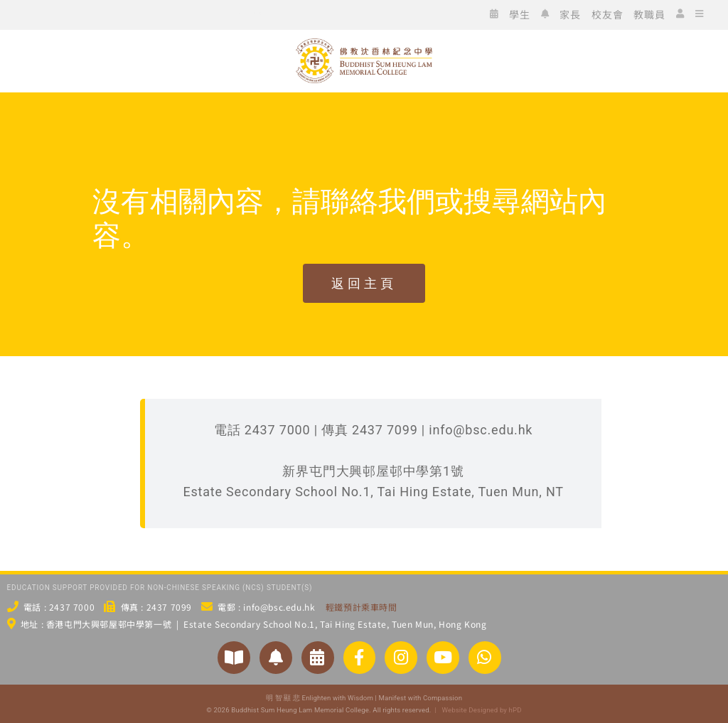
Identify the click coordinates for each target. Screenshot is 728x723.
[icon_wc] (54, 13)
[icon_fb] (75, 13)
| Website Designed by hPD (476, 710)
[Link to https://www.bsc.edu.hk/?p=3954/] (318, 658)
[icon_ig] (97, 13)
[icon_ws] (33, 13)
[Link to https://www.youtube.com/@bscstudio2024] (443, 658)
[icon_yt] (139, 13)
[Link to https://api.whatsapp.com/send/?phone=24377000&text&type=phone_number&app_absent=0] (485, 658)
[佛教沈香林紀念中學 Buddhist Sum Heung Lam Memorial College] (364, 108)
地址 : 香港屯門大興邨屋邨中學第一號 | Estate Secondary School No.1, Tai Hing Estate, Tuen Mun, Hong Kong (254, 624)
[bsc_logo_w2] (364, 44)
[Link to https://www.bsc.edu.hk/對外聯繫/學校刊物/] (234, 658)
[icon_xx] (118, 13)
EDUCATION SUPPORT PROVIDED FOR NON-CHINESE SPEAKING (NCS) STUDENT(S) (160, 588)
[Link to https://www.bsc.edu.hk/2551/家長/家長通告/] (276, 658)
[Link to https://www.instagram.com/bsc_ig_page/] (401, 658)
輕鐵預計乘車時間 (362, 607)
